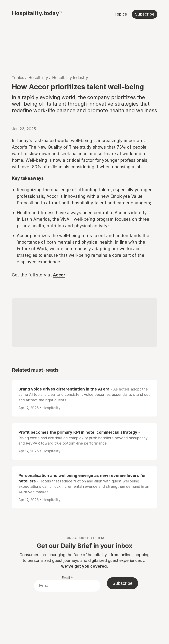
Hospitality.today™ (37, 13)
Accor (59, 275)
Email (67, 578)
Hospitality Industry (70, 78)
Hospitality (38, 78)
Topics (121, 14)
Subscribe (145, 14)
